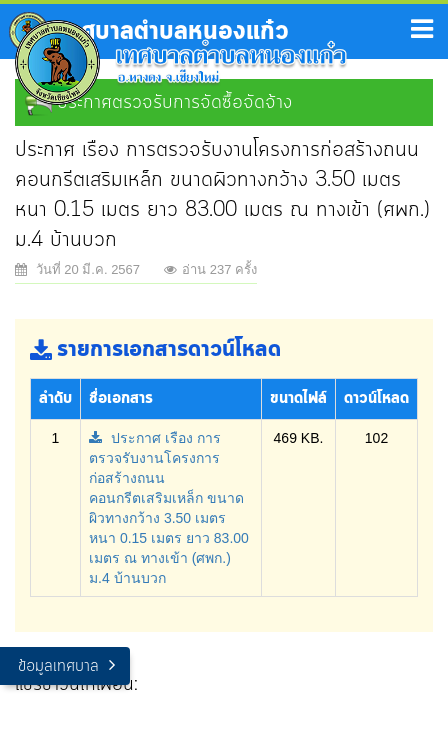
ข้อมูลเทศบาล (58, 666)
